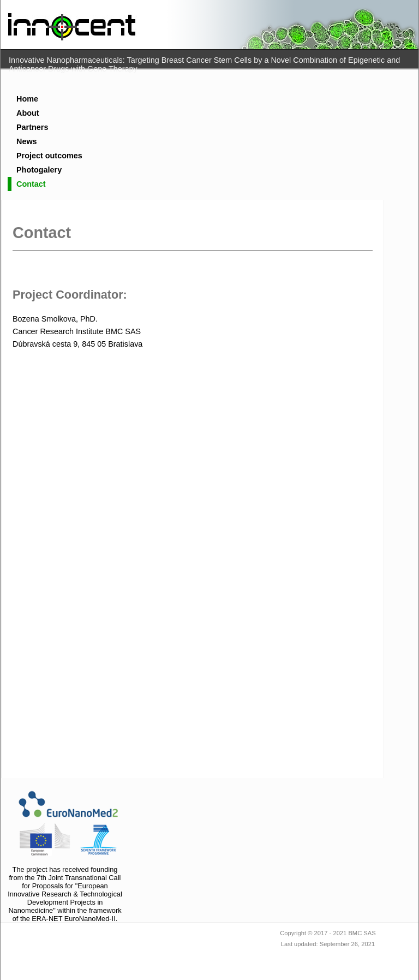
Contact (31, 184)
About (28, 113)
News (27, 141)
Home (27, 99)
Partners (32, 127)
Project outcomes (49, 156)
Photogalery (39, 170)
